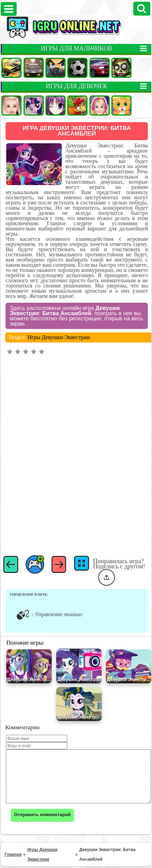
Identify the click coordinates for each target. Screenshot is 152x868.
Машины (11, 68)
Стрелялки (56, 68)
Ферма (77, 106)
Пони (34, 106)
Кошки (121, 106)
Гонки (34, 68)
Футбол (77, 68)
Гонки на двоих (100, 68)
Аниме (56, 106)
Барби (100, 106)
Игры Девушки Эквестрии (58, 306)
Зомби (121, 68)
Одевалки (11, 106)
